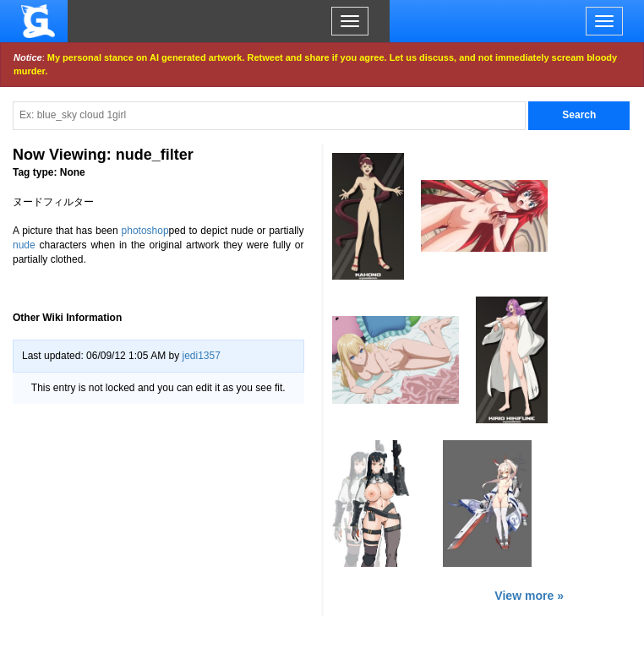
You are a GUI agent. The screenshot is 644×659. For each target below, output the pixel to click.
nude (24, 245)
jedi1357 (201, 356)
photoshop (145, 231)
